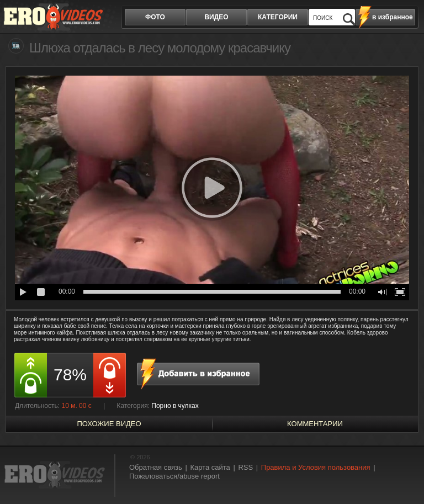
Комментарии (315, 424)
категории (278, 17)
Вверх (403, 476)
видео (216, 17)
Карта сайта (210, 467)
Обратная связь (156, 467)
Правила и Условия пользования (316, 467)
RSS (245, 467)
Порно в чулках (175, 406)
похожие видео (109, 424)
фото (155, 17)
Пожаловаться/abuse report (174, 476)
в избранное (393, 17)
